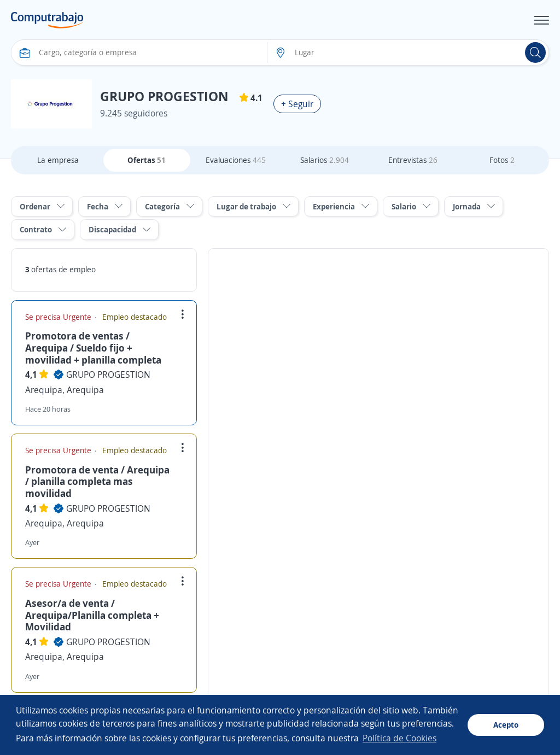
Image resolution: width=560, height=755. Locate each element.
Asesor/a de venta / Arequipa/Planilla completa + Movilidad (92, 615)
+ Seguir (297, 104)
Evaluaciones (236, 160)
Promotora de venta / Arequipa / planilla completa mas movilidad (97, 481)
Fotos (502, 160)
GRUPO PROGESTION (108, 374)
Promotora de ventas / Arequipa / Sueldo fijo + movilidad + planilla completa (93, 347)
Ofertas (147, 160)
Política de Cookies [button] (399, 738)
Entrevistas (413, 160)
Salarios (325, 160)
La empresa (58, 160)
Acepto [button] (506, 725)
